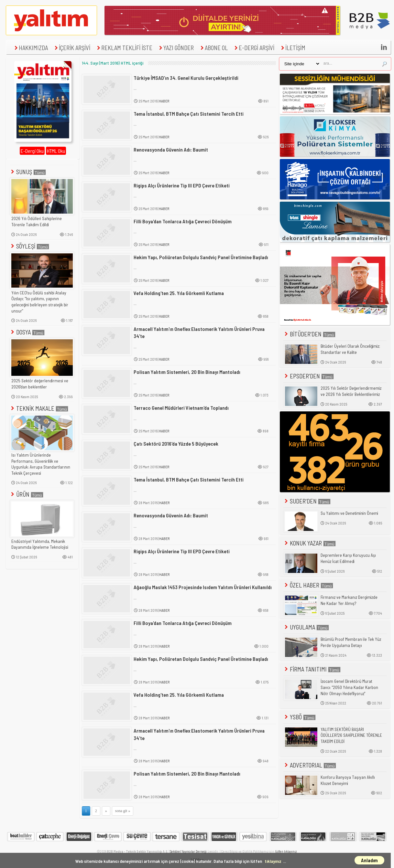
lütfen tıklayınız (286, 851)
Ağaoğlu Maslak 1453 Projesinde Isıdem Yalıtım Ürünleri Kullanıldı (203, 587)
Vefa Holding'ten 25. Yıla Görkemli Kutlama (179, 293)
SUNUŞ (28, 172)
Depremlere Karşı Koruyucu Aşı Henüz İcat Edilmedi (348, 558)
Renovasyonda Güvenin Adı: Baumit (171, 149)
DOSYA (27, 332)
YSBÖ (300, 717)
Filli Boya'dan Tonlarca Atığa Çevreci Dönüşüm (183, 221)
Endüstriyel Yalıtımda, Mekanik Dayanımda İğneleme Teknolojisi (40, 544)
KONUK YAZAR (310, 543)
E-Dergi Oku (32, 151)
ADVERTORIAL (310, 765)
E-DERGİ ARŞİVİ (254, 48)
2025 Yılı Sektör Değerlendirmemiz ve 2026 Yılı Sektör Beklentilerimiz (351, 391)
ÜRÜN (27, 494)
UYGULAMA (306, 627)
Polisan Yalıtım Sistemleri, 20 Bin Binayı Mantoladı (187, 372)
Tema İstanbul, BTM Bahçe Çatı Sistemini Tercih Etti (189, 114)
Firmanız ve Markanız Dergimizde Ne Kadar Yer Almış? (349, 600)
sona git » (123, 811)
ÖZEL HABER (308, 585)
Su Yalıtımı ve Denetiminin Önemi (349, 513)
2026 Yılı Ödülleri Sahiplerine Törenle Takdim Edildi (37, 222)
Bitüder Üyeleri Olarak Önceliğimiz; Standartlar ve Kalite (350, 349)
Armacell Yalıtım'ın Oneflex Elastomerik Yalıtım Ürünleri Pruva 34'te (199, 332)
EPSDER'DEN (309, 376)
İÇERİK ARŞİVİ (72, 48)
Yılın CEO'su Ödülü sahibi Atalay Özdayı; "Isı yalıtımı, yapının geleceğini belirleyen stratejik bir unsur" (40, 302)
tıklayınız (273, 861)
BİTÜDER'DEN (309, 334)
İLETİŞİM (292, 48)
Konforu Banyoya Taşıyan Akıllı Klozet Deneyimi (348, 780)
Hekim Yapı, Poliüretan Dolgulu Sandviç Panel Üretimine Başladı (201, 257)
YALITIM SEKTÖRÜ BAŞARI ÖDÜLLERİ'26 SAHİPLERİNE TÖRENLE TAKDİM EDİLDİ (351, 735)
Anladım (369, 860)
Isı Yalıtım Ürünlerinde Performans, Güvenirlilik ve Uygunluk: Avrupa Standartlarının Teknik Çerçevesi (41, 464)
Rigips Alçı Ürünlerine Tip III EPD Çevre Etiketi (182, 185)
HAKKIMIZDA (30, 48)
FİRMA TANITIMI (312, 669)
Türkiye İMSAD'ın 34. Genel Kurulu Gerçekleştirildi (186, 78)
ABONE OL (213, 48)
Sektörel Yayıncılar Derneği (188, 851)
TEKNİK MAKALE (39, 408)
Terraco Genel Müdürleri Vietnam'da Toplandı (181, 408)
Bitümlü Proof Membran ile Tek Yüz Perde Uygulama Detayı (351, 642)
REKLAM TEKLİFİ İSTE (124, 48)
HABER (164, 101)
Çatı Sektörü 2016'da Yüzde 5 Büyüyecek (176, 444)
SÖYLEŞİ (29, 246)
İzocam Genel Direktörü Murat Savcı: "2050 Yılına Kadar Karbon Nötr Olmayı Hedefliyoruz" (349, 687)
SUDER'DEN (307, 501)
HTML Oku (56, 151)
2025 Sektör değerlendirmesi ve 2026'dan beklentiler (40, 384)
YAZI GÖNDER (176, 48)
